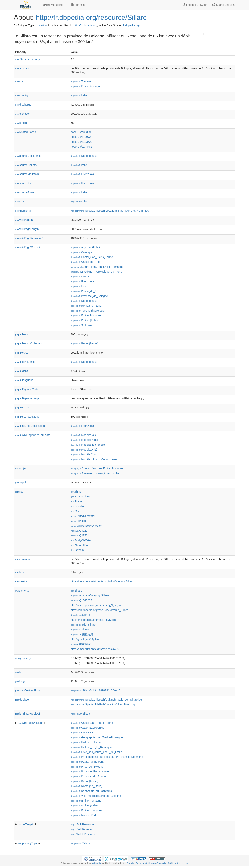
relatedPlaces (26, 132)
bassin (23, 334)
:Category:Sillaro (90, 595)
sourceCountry (26, 165)
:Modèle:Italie (84, 435)
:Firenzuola (82, 174)
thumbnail (23, 211)
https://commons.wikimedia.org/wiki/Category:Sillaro (102, 581)
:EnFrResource (82, 829)
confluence (25, 362)
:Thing (76, 492)
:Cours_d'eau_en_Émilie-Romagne (97, 267)
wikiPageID (24, 220)
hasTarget (25, 824)
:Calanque (82, 252)
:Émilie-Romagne (86, 86)
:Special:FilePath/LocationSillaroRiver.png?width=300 (110, 211)
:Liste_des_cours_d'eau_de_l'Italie (96, 752)
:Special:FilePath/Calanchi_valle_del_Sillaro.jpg (106, 700)
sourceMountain (27, 174)
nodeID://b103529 (81, 142)
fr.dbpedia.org (131, 25)
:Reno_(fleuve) (84, 156)
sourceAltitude (27, 417)
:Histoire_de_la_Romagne (91, 747)
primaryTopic (28, 843)
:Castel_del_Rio (85, 262)
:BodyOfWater (83, 516)
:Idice (79, 286)
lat (19, 672)
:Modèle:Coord (84, 454)
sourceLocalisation (30, 426)
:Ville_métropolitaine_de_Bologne (96, 796)
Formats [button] (79, 5)
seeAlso (22, 581)
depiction (23, 700)
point (22, 482)
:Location (78, 506)
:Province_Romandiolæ (90, 771)
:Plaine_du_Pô (84, 291)
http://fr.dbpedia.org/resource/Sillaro (91, 17)
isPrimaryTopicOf (28, 714)
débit (22, 371)
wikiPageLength (27, 229)
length (21, 123)
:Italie (79, 95)
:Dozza (80, 276)
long (20, 681)
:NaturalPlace (81, 545)
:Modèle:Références (88, 445)
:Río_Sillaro (83, 625)
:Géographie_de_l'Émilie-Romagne (97, 737)
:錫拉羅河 (82, 634)
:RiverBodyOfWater (86, 526)
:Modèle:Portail (85, 440)
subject (21, 468)
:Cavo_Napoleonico (87, 728)
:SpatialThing (80, 497)
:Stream (77, 550)
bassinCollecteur (29, 343)
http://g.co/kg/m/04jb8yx (85, 639)
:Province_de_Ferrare (89, 776)
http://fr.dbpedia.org (85, 25)
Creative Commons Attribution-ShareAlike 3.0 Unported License (158, 863)
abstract (22, 68)
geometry (23, 658)
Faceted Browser (195, 5)
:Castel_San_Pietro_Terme (92, 257)
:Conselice (82, 732)
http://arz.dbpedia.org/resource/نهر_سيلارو (96, 605)
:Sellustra (81, 325)
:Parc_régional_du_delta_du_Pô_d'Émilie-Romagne (107, 757)
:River (76, 511)
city (19, 81)
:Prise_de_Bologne (87, 767)
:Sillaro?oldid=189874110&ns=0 (95, 690)
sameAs (22, 591)
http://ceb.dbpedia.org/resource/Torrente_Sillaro (99, 610)
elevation (23, 114)
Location (42, 25)
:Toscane (81, 81)
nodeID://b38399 (81, 132)
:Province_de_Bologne (89, 296)
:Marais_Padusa (85, 815)
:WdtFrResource (83, 834)
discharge (23, 105)
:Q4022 (79, 531)
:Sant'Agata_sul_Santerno (91, 791)
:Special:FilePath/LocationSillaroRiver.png (103, 704)
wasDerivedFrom (28, 690)
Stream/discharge (28, 59)
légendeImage (27, 398)
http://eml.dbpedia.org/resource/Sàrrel (93, 620)
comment (23, 559)
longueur (24, 380)
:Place (76, 501)
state (20, 202)
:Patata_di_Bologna (87, 762)
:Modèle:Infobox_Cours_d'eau (94, 459)
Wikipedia (97, 863)
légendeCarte (27, 389)
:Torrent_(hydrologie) (88, 311)
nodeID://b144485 (81, 147)
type (19, 492)
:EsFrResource (82, 824)
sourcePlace (25, 183)
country (22, 95)
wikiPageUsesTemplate (33, 435)
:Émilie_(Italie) (84, 320)
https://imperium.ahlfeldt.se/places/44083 (95, 649)
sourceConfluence (28, 156)
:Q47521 (80, 535)
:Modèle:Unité (84, 450)
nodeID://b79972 (81, 137)
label (20, 572)
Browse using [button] (54, 5)
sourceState (25, 192)
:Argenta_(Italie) (85, 247)
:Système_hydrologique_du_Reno (96, 272)
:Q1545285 (81, 600)
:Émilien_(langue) (86, 810)
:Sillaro (76, 591)
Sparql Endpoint (224, 5)
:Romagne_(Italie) (86, 306)
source (23, 408)
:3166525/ (81, 644)
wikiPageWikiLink (28, 247)
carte (22, 353)
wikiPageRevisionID (29, 238)
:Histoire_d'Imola (86, 742)
